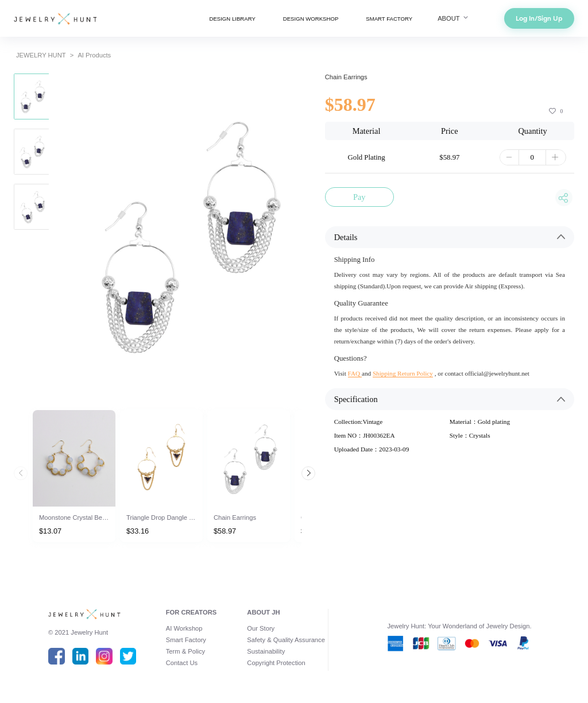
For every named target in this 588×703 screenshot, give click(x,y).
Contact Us (182, 663)
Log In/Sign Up (539, 18)
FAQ (355, 373)
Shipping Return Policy (403, 373)
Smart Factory (186, 640)
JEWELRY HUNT (41, 55)
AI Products (94, 55)
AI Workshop (184, 628)
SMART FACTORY (389, 19)
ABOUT (454, 18)
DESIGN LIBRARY (232, 19)
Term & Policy (185, 651)
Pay (359, 197)
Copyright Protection (276, 663)
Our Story (261, 628)
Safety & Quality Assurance (286, 640)
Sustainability (266, 651)
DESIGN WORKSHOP (311, 19)
